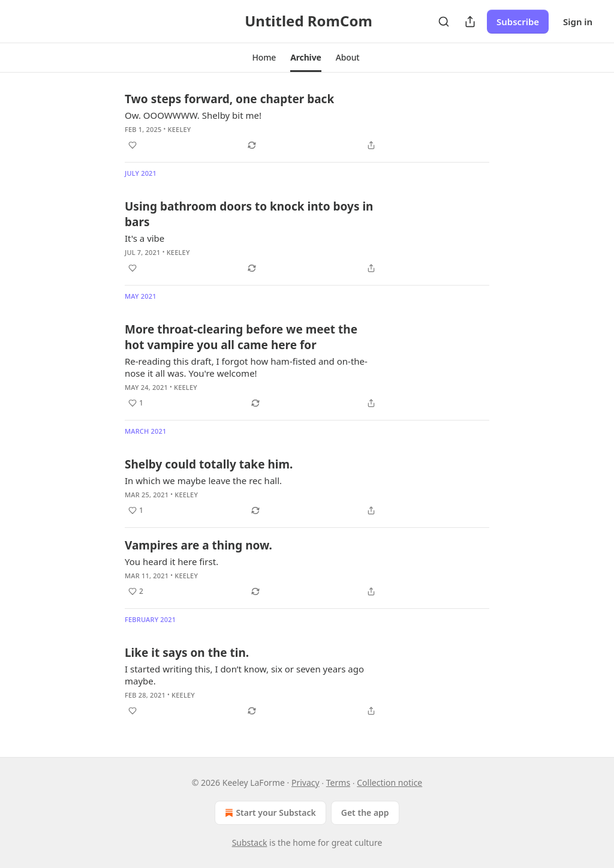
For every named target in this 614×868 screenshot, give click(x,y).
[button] (264, 58)
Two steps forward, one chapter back (229, 99)
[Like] (133, 145)
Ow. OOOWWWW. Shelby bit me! (193, 115)
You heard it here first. (171, 561)
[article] (307, 122)
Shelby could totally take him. (209, 464)
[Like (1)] (136, 403)
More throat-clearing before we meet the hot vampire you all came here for (241, 337)
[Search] (444, 22)
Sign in (578, 22)
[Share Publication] (470, 22)
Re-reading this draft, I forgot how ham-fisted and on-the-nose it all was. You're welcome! (246, 367)
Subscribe (518, 22)
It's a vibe (145, 238)
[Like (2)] (136, 591)
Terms (338, 783)
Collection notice (389, 783)
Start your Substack (269, 813)
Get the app (365, 813)
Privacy (306, 783)
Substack (250, 843)
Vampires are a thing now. (198, 545)
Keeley (180, 129)
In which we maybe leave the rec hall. (203, 480)
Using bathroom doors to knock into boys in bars (249, 214)
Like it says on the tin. (187, 653)
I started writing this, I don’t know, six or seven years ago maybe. (244, 675)
